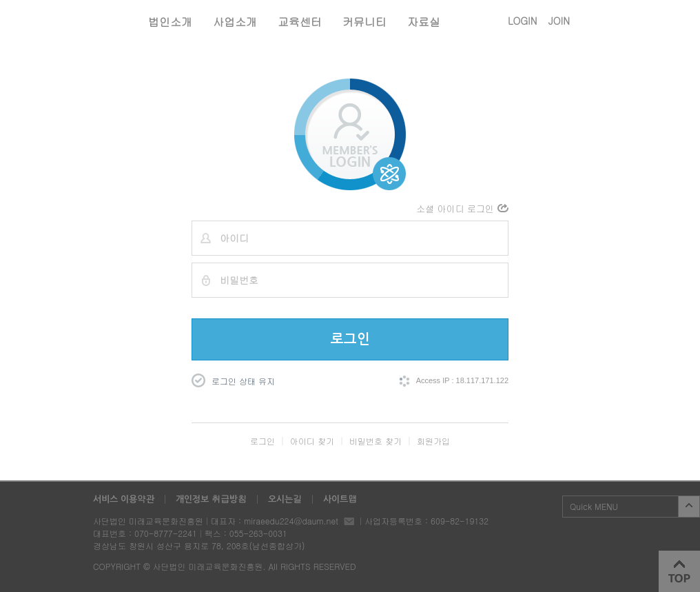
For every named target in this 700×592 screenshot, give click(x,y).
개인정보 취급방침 (211, 499)
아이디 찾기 (312, 441)
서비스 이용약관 (124, 499)
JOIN (559, 21)
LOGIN (523, 21)
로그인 (350, 339)
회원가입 (433, 441)
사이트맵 (340, 499)
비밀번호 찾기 (375, 441)
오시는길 (285, 499)
